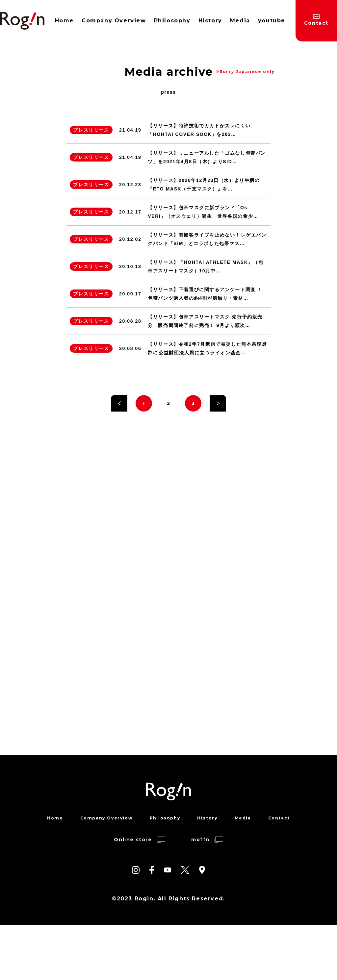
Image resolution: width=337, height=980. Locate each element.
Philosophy (165, 872)
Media (246, 872)
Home (49, 872)
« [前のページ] (119, 416)
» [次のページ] (218, 416)
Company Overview (103, 872)
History (209, 872)
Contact (284, 872)
